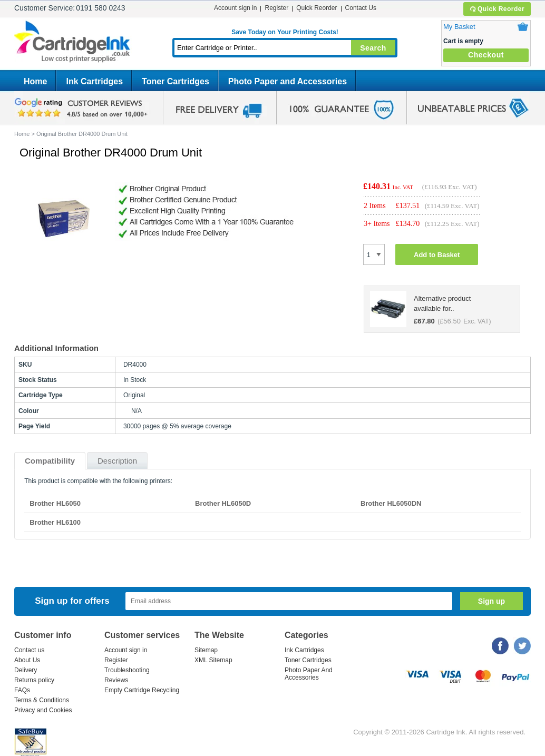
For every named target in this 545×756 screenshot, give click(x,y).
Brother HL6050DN (391, 503)
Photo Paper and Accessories (288, 81)
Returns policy (34, 680)
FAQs (22, 690)
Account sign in (235, 8)
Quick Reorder (497, 9)
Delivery (26, 670)
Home (35, 81)
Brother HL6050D (223, 503)
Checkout (486, 55)
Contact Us (361, 8)
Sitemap (206, 650)
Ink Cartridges (94, 81)
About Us (27, 660)
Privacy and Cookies (43, 710)
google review (83, 108)
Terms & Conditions (42, 700)
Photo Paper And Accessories (309, 674)
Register (276, 8)
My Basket (459, 27)
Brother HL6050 (55, 503)
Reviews (116, 680)
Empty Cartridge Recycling (142, 690)
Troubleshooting (127, 670)
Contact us (29, 650)
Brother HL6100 (55, 522)
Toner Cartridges (176, 81)
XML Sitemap (213, 660)
